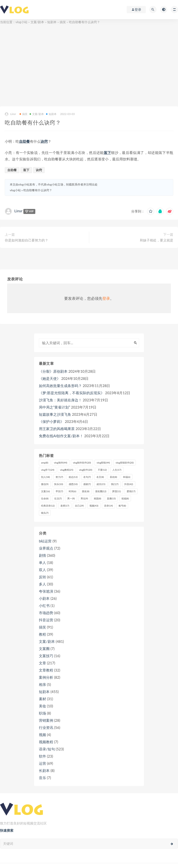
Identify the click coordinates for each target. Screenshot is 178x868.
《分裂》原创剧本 (53, 371)
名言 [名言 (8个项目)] (100, 477)
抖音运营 (46, 620)
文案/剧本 (37, 22)
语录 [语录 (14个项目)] (108, 506)
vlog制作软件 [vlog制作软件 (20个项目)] (82, 463)
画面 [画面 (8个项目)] (97, 498)
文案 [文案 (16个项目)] (45, 491)
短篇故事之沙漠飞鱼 (55, 414)
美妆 (42, 706)
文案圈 (44, 649)
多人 (42, 584)
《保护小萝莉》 (51, 421)
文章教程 (46, 670)
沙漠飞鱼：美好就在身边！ (60, 400)
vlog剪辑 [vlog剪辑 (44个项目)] (103, 463)
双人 (42, 570)
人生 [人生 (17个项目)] (117, 470)
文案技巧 (46, 656)
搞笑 (63, 22)
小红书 (44, 606)
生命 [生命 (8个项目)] (45, 498)
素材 (42, 699)
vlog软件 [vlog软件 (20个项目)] (86, 470)
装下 (107, 153)
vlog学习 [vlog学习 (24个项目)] (48, 470)
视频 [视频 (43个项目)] (94, 506)
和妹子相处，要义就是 (157, 240)
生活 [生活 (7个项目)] (58, 498)
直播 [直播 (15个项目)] (111, 498)
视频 (42, 735)
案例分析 (46, 677)
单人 (42, 562)
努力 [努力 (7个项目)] (59, 477)
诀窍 (44, 141)
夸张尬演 (46, 591)
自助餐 (24, 141)
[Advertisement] (89, 66)
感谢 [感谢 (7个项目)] (87, 484)
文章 (42, 663)
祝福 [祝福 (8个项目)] (125, 498)
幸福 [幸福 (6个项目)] (127, 477)
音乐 (42, 778)
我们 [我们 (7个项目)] (115, 484)
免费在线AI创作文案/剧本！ (61, 436)
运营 (42, 763)
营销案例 (46, 720)
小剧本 (44, 598)
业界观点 (46, 548)
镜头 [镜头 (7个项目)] (45, 513)
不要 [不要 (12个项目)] (102, 470)
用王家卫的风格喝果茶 (57, 429)
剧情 (42, 555)
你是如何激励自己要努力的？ (26, 240)
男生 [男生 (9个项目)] (84, 498)
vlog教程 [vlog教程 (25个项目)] (66, 470)
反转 (42, 577)
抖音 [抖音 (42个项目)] (129, 484)
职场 (42, 713)
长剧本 (44, 770)
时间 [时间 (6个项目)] (72, 491)
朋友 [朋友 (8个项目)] (86, 491)
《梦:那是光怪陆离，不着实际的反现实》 (72, 393)
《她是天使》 (50, 378)
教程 (42, 634)
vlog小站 (21, 22)
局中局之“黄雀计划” (55, 407)
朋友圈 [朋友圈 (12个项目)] (101, 491)
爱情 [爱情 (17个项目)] (131, 491)
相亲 (42, 684)
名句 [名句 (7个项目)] (87, 477)
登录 (106, 298)
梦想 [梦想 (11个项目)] (117, 491)
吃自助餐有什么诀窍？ (38, 190)
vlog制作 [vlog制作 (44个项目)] (60, 463)
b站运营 (45, 541)
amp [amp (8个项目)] (45, 463)
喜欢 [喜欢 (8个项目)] (113, 477)
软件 (42, 756)
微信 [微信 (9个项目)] (45, 484)
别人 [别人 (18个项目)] (45, 477)
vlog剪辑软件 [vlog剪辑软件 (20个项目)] (124, 463)
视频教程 (46, 742)
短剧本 (52, 22)
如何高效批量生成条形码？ (60, 386)
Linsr (10, 114)
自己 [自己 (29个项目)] (79, 506)
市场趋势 (46, 613)
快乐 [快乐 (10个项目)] (59, 484)
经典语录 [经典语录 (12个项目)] (48, 506)
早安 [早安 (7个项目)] (59, 491)
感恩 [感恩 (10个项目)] (73, 484)
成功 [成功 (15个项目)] (101, 484)
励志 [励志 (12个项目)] (73, 477)
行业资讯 (46, 727)
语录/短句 (47, 749)
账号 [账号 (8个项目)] (122, 506)
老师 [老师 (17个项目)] (65, 506)
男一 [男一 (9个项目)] (71, 498)
